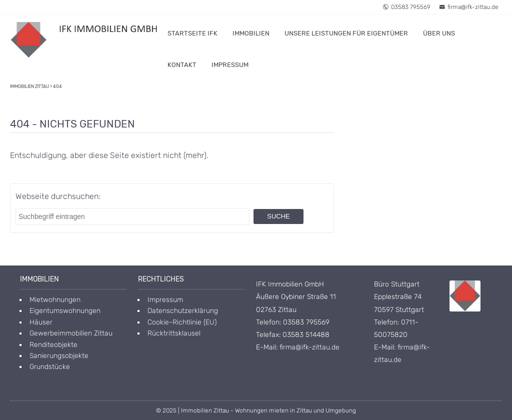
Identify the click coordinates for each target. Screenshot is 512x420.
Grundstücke (50, 367)
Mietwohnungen (55, 300)
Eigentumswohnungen (65, 311)
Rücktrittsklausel (174, 333)
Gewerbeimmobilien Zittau (71, 333)
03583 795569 (406, 7)
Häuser (41, 322)
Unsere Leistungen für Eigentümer (346, 33)
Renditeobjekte (53, 345)
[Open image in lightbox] (465, 296)
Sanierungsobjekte (59, 356)
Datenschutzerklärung (183, 311)
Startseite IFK (192, 33)
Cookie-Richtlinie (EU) (182, 322)
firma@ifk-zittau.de (469, 7)
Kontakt (182, 65)
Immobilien (251, 33)
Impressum (230, 65)
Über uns (439, 33)
